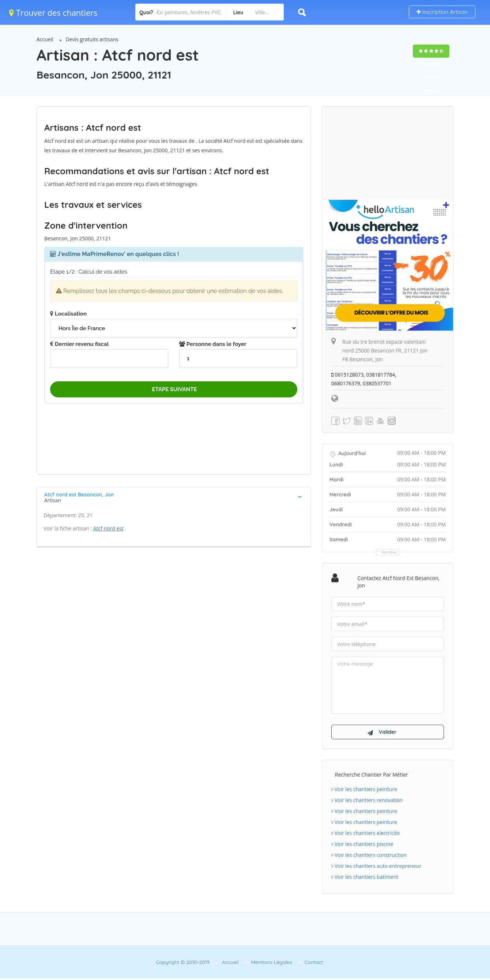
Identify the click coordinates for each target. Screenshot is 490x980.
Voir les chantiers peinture (364, 791)
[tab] (174, 497)
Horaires (390, 552)
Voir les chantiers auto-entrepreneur (376, 867)
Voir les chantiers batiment (365, 878)
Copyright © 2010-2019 (183, 964)
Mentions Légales (272, 964)
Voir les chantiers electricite (365, 834)
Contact (314, 964)
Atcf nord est (108, 528)
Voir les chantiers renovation (367, 802)
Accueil (45, 39)
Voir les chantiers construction (369, 856)
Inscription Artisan (442, 12)
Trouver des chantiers (53, 12)
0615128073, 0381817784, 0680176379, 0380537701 (364, 379)
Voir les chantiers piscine (362, 845)
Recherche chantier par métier (372, 776)
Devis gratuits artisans (92, 39)
